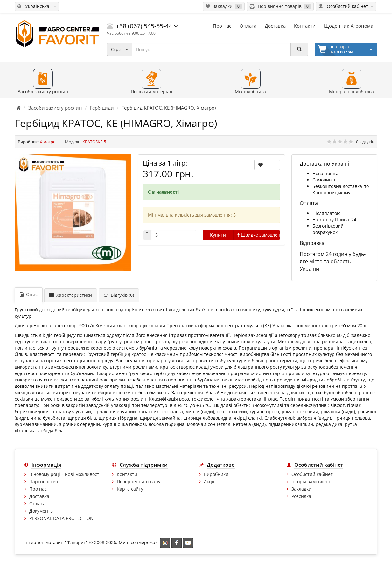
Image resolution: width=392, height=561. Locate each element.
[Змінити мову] (37, 6)
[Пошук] (299, 49)
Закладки (301, 489)
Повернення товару (139, 482)
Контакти (127, 474)
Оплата (37, 504)
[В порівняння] (273, 165)
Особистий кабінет (312, 474)
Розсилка (301, 496)
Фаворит (76, 542)
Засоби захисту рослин (55, 108)
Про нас (38, 489)
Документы (42, 511)
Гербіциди (102, 108)
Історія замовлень (311, 482)
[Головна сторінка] (18, 108)
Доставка (39, 496)
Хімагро (48, 142)
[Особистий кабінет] (346, 6)
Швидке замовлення (259, 235)
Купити (218, 235)
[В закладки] (261, 165)
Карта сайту (130, 489)
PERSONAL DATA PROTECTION (61, 518)
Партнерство (44, 482)
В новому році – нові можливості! (66, 474)
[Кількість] (174, 235)
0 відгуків (365, 142)
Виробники (216, 474)
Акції (209, 482)
